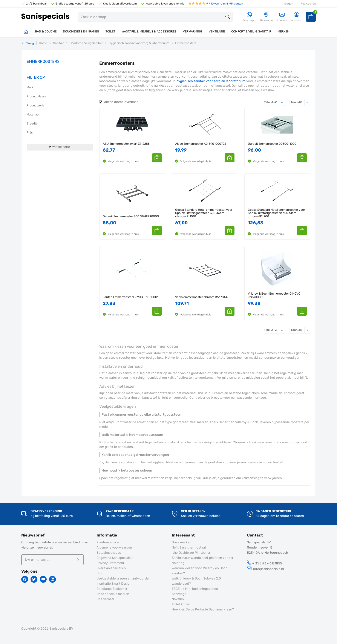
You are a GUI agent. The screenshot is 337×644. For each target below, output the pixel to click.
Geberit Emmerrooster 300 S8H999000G (131, 216)
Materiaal (59, 115)
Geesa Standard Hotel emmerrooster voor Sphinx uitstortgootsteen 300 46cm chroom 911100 (204, 213)
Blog (100, 573)
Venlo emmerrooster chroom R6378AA (201, 297)
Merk (59, 88)
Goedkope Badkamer (112, 589)
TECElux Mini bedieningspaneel (195, 589)
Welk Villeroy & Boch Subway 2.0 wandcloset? (196, 581)
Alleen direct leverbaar (121, 102)
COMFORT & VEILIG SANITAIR (251, 32)
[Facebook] (25, 579)
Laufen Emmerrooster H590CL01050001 (131, 297)
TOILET (110, 32)
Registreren (308, 4)
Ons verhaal (105, 599)
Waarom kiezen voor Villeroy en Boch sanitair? (200, 571)
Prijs (59, 133)
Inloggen (287, 4)
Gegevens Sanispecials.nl (115, 558)
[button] (157, 158)
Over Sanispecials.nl (112, 568)
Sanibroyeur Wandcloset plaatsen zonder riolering (203, 560)
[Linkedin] (52, 579)
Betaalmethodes (109, 553)
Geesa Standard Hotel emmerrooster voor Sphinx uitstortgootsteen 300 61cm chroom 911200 (276, 213)
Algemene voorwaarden (114, 547)
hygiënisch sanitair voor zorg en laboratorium (211, 81)
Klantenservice (108, 542)
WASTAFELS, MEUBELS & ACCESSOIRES (149, 32)
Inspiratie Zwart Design (114, 584)
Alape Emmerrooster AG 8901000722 (201, 144)
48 (300, 102)
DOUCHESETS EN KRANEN (81, 32)
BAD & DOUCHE (46, 32)
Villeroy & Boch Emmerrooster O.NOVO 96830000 (274, 295)
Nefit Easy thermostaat (189, 547)
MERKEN (283, 32)
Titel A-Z (274, 102)
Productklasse (59, 97)
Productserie (59, 106)
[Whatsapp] (249, 17)
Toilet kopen (181, 604)
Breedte (59, 124)
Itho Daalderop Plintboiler (191, 553)
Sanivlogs (179, 594)
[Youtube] (43, 579)
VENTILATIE (217, 32)
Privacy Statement (110, 563)
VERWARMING (193, 32)
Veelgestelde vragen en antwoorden (123, 578)
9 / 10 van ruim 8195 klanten (216, 4)
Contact (282, 17)
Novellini (178, 599)
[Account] (296, 17)
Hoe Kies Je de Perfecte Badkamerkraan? (203, 609)
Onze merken (182, 542)
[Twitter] (34, 579)
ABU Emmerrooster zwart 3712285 (126, 144)
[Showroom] (266, 17)
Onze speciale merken (113, 594)
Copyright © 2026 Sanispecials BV (47, 629)
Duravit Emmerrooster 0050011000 (272, 144)
